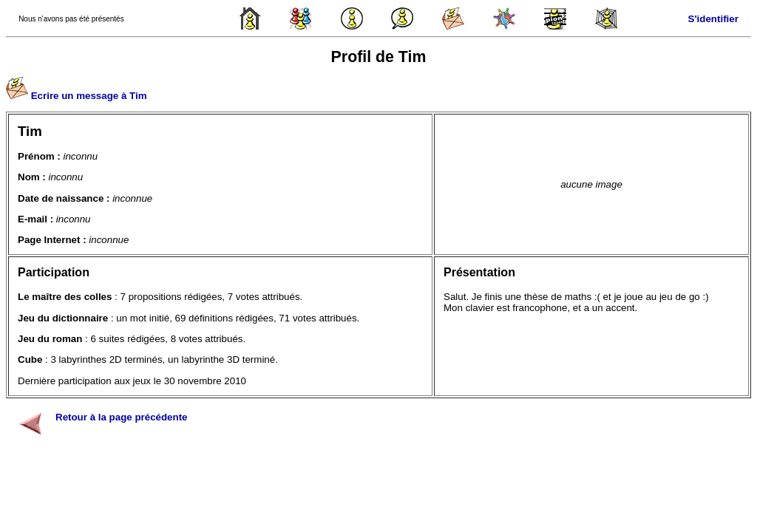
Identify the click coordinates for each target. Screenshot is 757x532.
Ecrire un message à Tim (89, 96)
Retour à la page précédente (122, 417)
